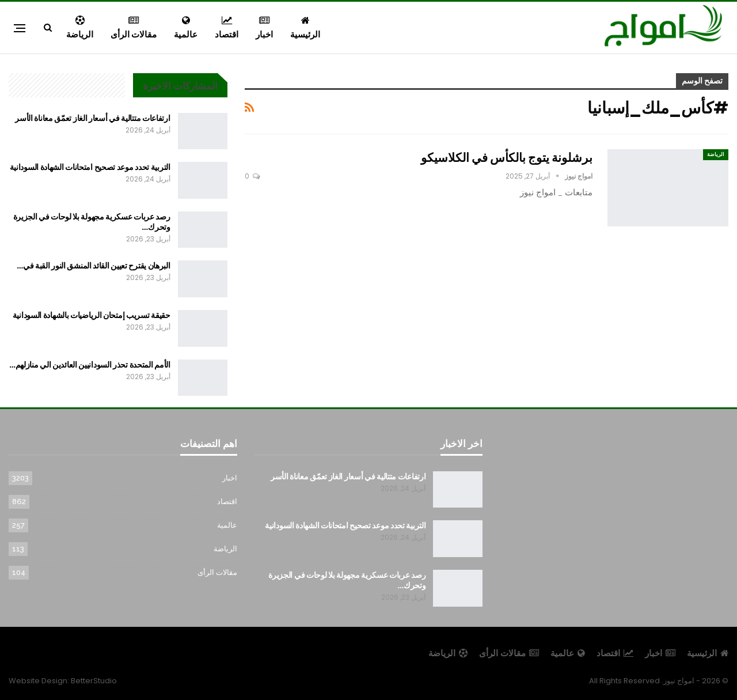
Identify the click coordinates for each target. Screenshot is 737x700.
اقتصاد (227, 28)
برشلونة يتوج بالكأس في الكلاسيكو (507, 158)
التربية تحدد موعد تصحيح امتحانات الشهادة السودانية (90, 167)
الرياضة (80, 28)
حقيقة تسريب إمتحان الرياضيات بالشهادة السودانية (92, 315)
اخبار (264, 28)
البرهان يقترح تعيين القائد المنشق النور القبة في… (93, 266)
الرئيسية (305, 28)
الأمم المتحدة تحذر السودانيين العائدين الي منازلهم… (90, 365)
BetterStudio (94, 681)
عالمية (186, 28)
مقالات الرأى (134, 28)
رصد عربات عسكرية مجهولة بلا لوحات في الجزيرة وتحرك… (92, 222)
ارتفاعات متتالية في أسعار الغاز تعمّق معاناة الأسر (92, 118)
